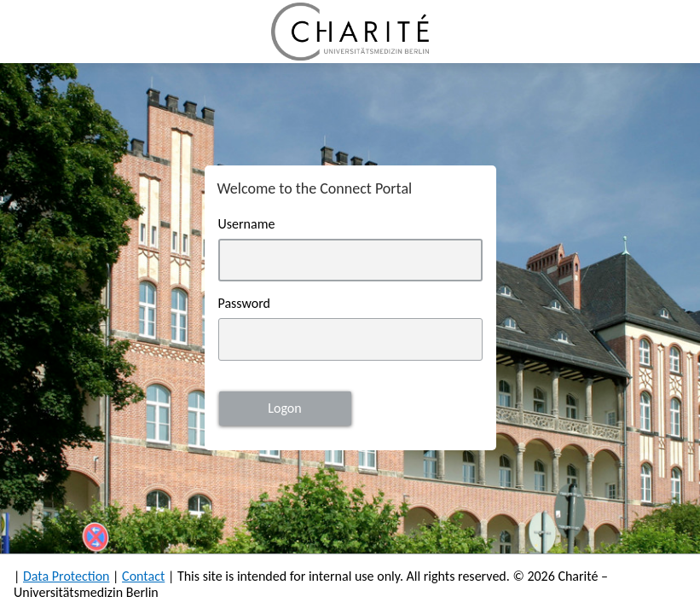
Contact (143, 576)
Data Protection (67, 576)
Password (245, 303)
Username (247, 224)
